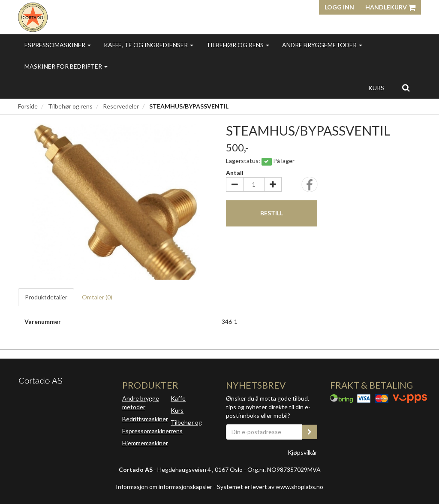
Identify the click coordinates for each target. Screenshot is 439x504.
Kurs (376, 88)
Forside (28, 106)
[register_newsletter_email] (310, 432)
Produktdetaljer (46, 297)
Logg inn (339, 7)
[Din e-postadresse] (264, 432)
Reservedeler (121, 106)
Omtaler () (97, 297)
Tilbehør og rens (238, 45)
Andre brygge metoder (141, 403)
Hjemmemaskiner (145, 443)
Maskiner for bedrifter (66, 66)
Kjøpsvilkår (302, 452)
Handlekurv (390, 7)
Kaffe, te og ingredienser (149, 45)
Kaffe (178, 398)
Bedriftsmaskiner (145, 419)
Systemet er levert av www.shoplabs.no (270, 487)
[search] (406, 88)
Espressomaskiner (58, 45)
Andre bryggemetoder (322, 45)
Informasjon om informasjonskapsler (164, 487)
